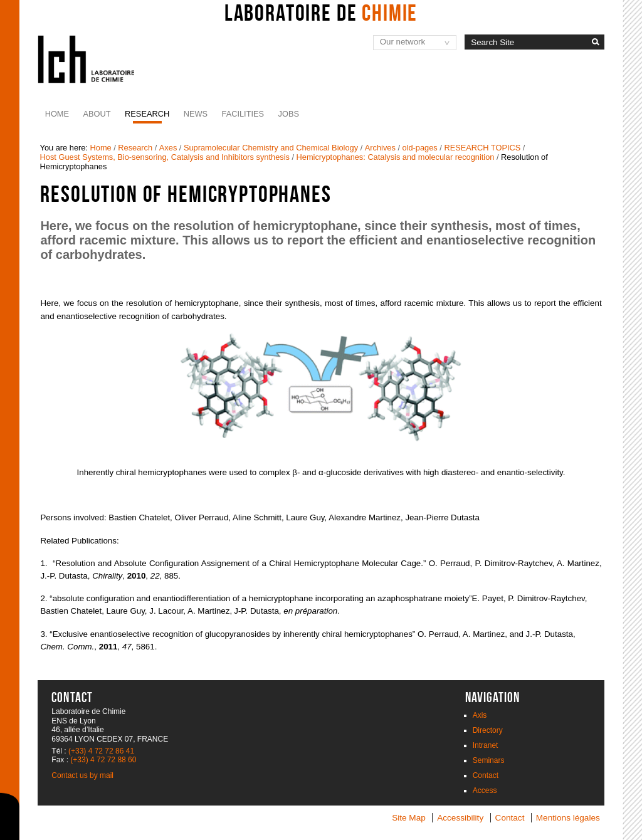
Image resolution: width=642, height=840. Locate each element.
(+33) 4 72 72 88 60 (103, 760)
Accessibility (460, 818)
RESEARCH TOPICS (482, 148)
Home (57, 114)
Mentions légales (568, 818)
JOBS (289, 114)
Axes (168, 148)
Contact (486, 775)
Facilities (243, 114)
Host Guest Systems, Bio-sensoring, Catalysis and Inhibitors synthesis (165, 157)
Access (485, 790)
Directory (488, 730)
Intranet (486, 745)
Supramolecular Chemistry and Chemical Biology (271, 148)
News (196, 114)
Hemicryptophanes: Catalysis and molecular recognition (396, 157)
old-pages (420, 148)
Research (147, 114)
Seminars (489, 760)
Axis (480, 715)
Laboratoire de (321, 13)
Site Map (409, 818)
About (97, 114)
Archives (380, 148)
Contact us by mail (82, 775)
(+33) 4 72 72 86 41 (101, 751)
